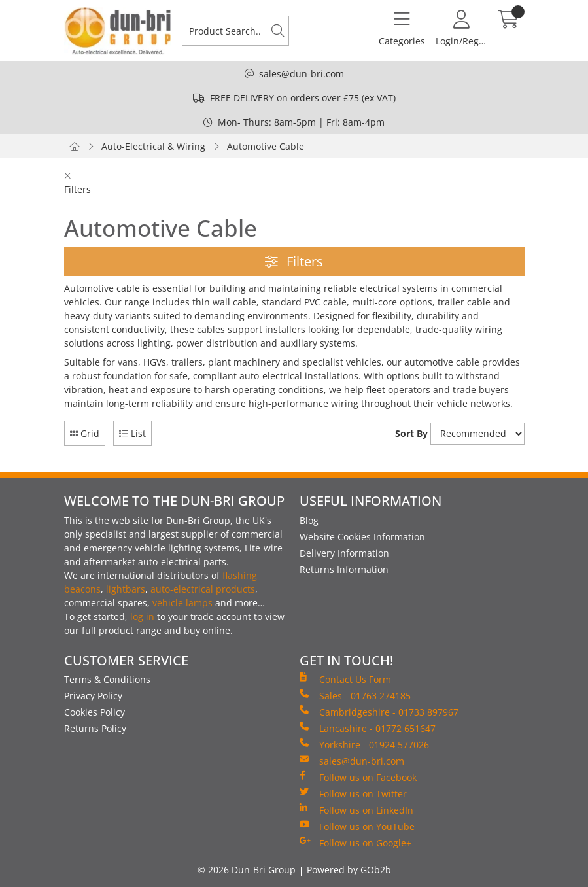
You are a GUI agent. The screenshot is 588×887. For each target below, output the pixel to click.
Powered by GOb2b (349, 870)
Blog (309, 520)
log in (142, 617)
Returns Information (344, 569)
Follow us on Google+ (355, 843)
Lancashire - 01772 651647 (368, 728)
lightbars (126, 589)
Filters (294, 261)
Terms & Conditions (107, 679)
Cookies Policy (95, 712)
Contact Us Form (345, 679)
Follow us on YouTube (357, 826)
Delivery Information (344, 553)
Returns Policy (95, 728)
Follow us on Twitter (353, 793)
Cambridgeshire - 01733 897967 (379, 712)
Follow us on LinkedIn (356, 810)
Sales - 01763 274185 (355, 695)
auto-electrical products (203, 589)
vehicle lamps (182, 603)
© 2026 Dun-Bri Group (247, 870)
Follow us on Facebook (358, 777)
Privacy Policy (93, 696)
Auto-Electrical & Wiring (153, 146)
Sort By (411, 433)
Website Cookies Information (362, 537)
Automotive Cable (266, 146)
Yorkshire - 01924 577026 (364, 744)
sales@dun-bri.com (302, 74)
